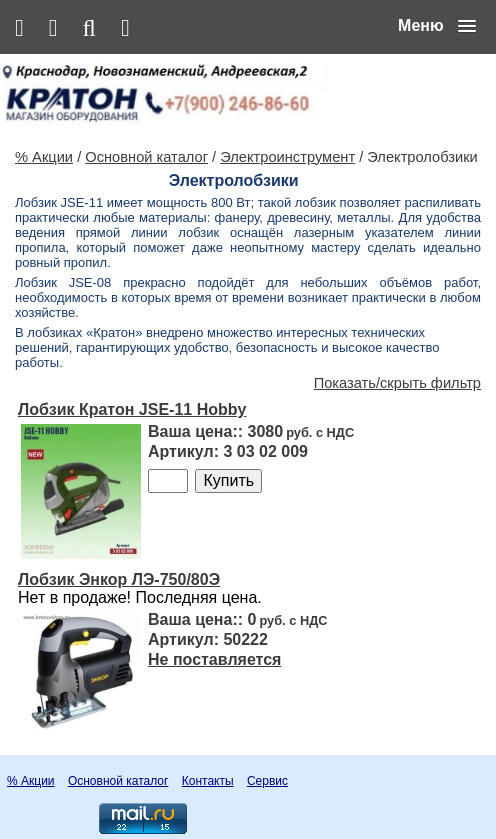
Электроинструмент (287, 157)
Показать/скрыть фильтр (397, 383)
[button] (437, 26)
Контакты (208, 781)
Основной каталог (146, 157)
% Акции (44, 157)
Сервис (267, 781)
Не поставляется (214, 659)
